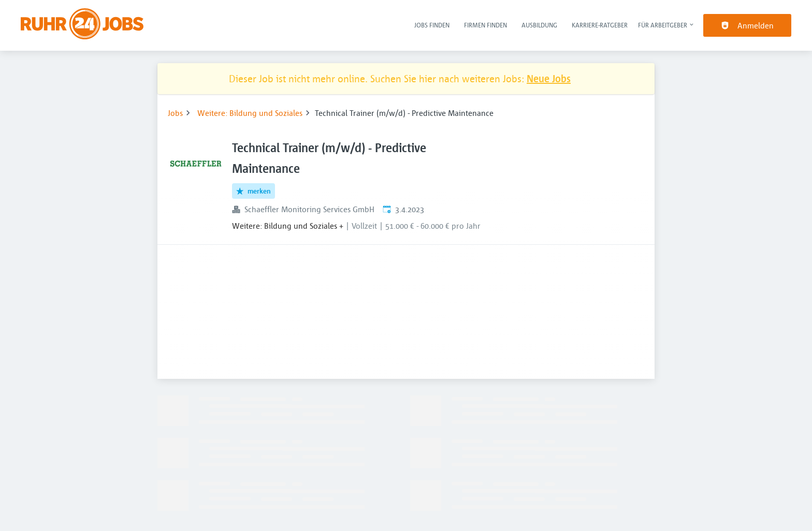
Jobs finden (432, 25)
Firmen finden (485, 25)
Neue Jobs (549, 78)
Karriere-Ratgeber (600, 25)
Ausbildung (539, 25)
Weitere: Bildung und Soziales (250, 113)
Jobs (175, 113)
